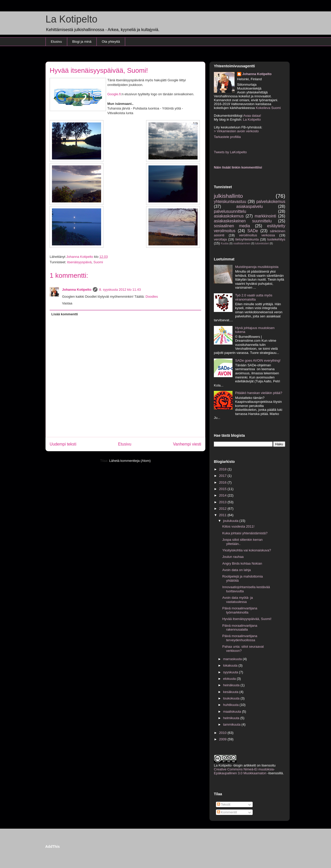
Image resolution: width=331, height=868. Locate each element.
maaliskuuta (233, 712)
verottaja (220, 239)
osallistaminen (242, 243)
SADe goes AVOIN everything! (258, 360)
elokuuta (230, 679)
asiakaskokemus (229, 216)
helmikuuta (232, 718)
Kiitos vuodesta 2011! (238, 526)
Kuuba (225, 243)
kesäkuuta (231, 692)
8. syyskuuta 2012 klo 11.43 (120, 290)
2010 (223, 733)
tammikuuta (232, 724)
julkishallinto (228, 196)
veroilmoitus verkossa (257, 235)
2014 (223, 495)
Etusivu (57, 42)
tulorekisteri (262, 243)
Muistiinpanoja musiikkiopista (257, 267)
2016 (223, 482)
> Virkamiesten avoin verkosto (236, 131)
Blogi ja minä (82, 42)
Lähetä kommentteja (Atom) (130, 461)
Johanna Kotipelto (77, 290)
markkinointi (265, 216)
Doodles (152, 297)
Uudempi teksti (63, 444)
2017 (223, 476)
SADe (253, 231)
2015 (223, 489)
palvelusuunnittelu (230, 211)
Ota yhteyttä (111, 42)
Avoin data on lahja (236, 570)
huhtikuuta (231, 705)
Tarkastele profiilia (227, 137)
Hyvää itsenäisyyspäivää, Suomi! (247, 619)
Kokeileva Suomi (268, 108)
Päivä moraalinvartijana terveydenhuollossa (240, 638)
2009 (223, 739)
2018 (223, 469)
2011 (223, 515)
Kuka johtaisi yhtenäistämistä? (245, 533)
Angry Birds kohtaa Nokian (242, 563)
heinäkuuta (232, 685)
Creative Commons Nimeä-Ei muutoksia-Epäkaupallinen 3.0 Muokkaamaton (244, 771)
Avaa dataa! (252, 116)
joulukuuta (231, 521)
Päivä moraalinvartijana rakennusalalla (240, 628)
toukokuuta (232, 698)
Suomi (98, 262)
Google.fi (114, 94)
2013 (223, 502)
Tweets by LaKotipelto (230, 152)
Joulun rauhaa (233, 557)
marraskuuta (233, 659)
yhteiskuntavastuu (230, 202)
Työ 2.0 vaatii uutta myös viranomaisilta (254, 297)
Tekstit (224, 804)
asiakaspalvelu (250, 206)
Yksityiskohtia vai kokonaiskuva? (247, 550)
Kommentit (227, 812)
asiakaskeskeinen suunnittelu (243, 221)
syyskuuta (231, 672)
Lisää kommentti (65, 314)
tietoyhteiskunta (247, 239)
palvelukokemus (271, 202)
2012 (223, 509)
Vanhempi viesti (187, 444)
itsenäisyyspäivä (79, 262)
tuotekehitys (276, 239)
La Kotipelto (72, 19)
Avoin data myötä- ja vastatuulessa (237, 600)
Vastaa (67, 303)
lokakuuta (231, 665)
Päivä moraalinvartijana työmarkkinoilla (240, 610)
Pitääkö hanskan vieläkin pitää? (259, 393)
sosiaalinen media (232, 226)
